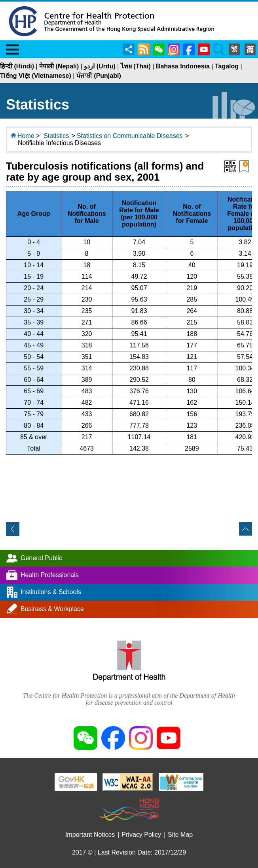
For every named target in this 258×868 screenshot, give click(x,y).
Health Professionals (50, 575)
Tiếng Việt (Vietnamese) (36, 76)
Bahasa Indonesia (183, 66)
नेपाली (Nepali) (59, 66)
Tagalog (227, 66)
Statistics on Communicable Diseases (130, 136)
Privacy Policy (141, 835)
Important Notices (90, 835)
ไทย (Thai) (136, 66)
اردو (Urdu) (100, 66)
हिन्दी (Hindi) (17, 66)
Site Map (180, 835)
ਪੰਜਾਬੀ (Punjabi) (99, 76)
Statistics (56, 136)
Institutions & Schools (51, 592)
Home (26, 136)
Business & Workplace (52, 609)
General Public (41, 558)
